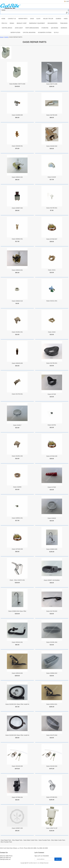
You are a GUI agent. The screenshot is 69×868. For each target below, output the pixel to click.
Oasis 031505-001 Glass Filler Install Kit (17, 704)
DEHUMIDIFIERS (52, 23)
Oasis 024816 (52, 518)
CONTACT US (12, 19)
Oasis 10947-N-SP (52, 828)
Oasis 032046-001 (17, 146)
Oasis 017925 (52, 487)
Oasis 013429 (52, 177)
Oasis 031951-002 (17, 456)
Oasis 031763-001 (17, 394)
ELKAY (39, 19)
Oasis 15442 (52, 332)
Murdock (64, 28)
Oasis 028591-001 (17, 518)
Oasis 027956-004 (17, 797)
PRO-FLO (4, 23)
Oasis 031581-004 (52, 642)
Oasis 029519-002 (17, 673)
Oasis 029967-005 (17, 828)
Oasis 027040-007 (52, 239)
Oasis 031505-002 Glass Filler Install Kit (17, 735)
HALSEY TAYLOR (48, 19)
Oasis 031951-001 (17, 332)
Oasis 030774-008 (52, 84)
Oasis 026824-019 (17, 301)
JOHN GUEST (19, 28)
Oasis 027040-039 (52, 456)
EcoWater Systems (45, 32)
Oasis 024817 (17, 425)
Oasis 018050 (17, 487)
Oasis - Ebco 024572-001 (17, 580)
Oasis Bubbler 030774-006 (17, 84)
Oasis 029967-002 (17, 208)
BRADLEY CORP (22, 23)
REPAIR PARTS (23, 19)
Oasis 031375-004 (52, 735)
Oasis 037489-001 (52, 797)
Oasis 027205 (52, 394)
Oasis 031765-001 (52, 208)
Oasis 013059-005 (17, 115)
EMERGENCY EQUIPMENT (37, 23)
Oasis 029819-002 (17, 177)
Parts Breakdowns (32, 28)
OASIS (32, 19)
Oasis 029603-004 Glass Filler (17, 611)
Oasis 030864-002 (52, 673)
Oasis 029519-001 (52, 704)
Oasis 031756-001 (52, 363)
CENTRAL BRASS (7, 28)
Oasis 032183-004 (52, 766)
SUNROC (58, 19)
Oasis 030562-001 (17, 239)
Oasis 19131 (52, 270)
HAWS (66, 19)
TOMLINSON (64, 23)
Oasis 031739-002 (52, 611)
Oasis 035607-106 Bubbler (52, 580)
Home (3, 19)
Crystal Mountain (29, 32)
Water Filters (15, 32)
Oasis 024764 (52, 425)
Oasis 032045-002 (52, 146)
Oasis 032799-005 (52, 115)
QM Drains (55, 28)
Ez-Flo (56, 32)
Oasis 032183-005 (17, 766)
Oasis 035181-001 (17, 642)
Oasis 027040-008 (17, 549)
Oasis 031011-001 (52, 301)
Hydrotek (45, 28)
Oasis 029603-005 (52, 549)
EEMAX (12, 23)
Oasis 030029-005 (17, 363)
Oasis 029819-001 (17, 270)
